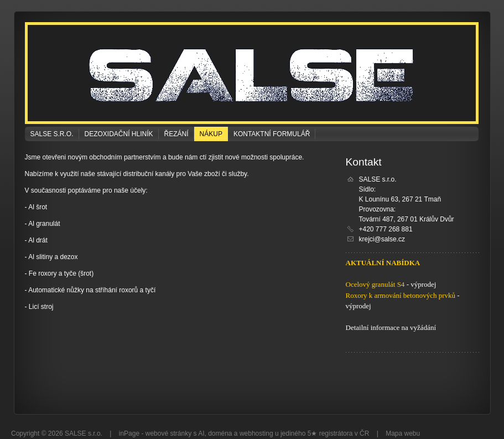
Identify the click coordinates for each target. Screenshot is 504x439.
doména (220, 433)
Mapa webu (403, 433)
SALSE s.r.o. (52, 134)
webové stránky (168, 433)
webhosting (256, 433)
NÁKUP (211, 134)
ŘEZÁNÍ (176, 134)
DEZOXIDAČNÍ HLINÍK (119, 134)
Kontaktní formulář (272, 134)
